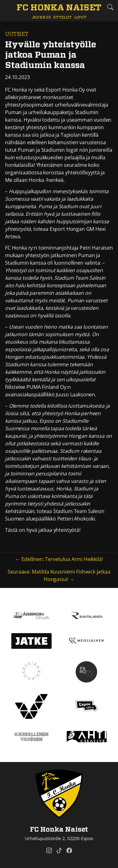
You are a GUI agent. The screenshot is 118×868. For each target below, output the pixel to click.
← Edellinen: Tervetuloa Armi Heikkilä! (59, 559)
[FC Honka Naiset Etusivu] (59, 8)
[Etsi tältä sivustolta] (110, 7)
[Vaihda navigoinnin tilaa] (8, 7)
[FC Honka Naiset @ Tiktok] (59, 850)
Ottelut (62, 17)
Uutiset (17, 34)
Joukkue (41, 17)
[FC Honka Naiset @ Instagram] (49, 850)
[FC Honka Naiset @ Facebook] (69, 850)
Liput (80, 17)
